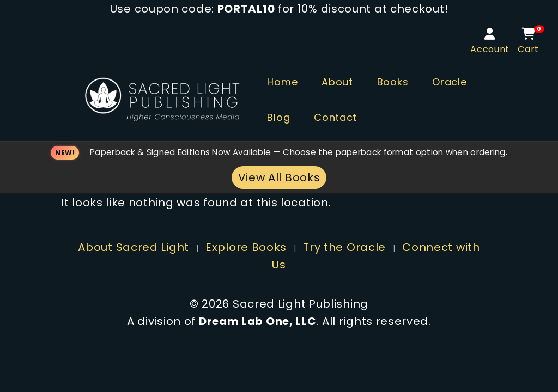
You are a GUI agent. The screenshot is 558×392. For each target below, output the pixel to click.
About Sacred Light (134, 247)
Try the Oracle (344, 247)
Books (393, 82)
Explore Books (246, 247)
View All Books (279, 177)
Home (282, 82)
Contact (335, 117)
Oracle (449, 82)
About (337, 82)
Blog (278, 117)
